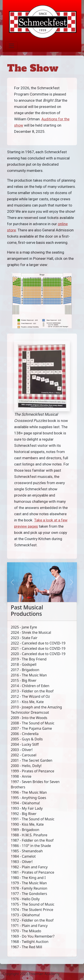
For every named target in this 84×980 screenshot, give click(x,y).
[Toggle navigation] (11, 46)
